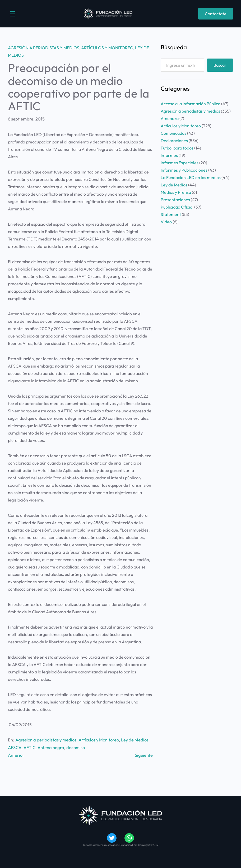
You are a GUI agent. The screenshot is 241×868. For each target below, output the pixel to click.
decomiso (76, 748)
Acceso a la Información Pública (191, 104)
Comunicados (173, 133)
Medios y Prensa (176, 192)
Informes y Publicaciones (184, 170)
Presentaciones (175, 200)
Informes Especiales (180, 163)
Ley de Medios (135, 740)
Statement (171, 214)
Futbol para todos (177, 148)
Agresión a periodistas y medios (44, 48)
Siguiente (144, 755)
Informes (169, 155)
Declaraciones (174, 141)
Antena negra (51, 748)
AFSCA (15, 748)
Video (166, 222)
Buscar (220, 65)
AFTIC (29, 748)
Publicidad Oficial (177, 207)
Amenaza (170, 118)
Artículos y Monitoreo (107, 48)
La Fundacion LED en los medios (191, 177)
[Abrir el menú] (12, 14)
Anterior (16, 755)
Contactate (216, 14)
